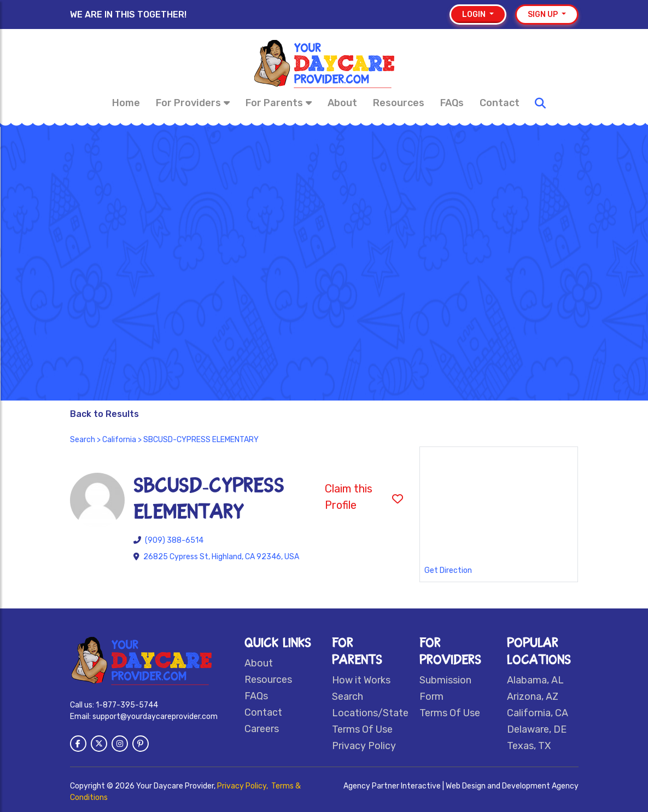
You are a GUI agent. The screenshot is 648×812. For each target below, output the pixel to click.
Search (83, 440)
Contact (500, 103)
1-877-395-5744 (127, 705)
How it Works (361, 680)
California (119, 440)
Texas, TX (529, 746)
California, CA (538, 713)
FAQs (452, 103)
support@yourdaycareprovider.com (155, 717)
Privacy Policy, (243, 786)
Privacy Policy (364, 746)
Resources (399, 103)
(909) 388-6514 (174, 540)
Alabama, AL (535, 680)
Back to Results (104, 414)
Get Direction (448, 570)
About (342, 103)
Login (475, 14)
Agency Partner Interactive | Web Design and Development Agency (461, 786)
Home (126, 103)
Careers (262, 729)
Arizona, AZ (533, 697)
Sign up (544, 14)
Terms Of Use (362, 729)
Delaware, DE (537, 729)
